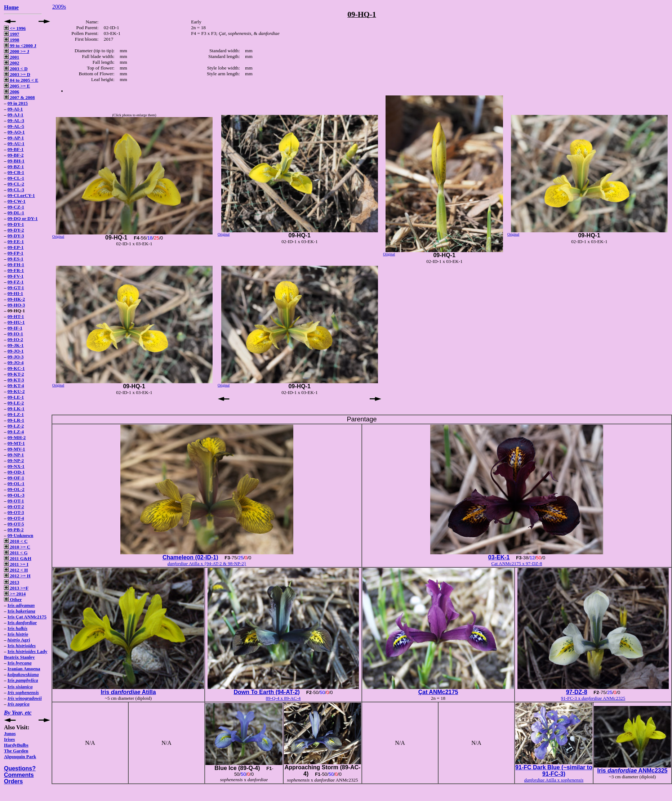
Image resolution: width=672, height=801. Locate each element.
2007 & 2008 (19, 97)
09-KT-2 (16, 374)
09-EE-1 (16, 241)
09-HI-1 (15, 293)
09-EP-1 (16, 247)
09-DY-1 (16, 224)
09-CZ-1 (16, 207)
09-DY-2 (16, 230)
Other (13, 599)
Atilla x (554, 780)
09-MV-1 (16, 449)
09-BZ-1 (16, 167)
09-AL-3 (16, 120)
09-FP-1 (15, 253)
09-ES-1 (15, 259)
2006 (12, 92)
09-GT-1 (16, 288)
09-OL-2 (16, 489)
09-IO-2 (15, 339)
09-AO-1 (16, 132)
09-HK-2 (16, 299)
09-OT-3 (16, 512)
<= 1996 (15, 28)
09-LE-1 (16, 397)
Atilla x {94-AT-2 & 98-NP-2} (207, 563)
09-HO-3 (16, 305)
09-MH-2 (17, 437)
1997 (12, 34)
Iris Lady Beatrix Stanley (26, 654)
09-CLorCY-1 (21, 195)
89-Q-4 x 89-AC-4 (283, 698)
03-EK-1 (499, 557)
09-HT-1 (16, 316)
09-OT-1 (16, 501)
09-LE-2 (16, 403)
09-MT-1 (16, 443)
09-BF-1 (16, 149)
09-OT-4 (16, 518)
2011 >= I (16, 564)
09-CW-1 (17, 201)
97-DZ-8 (577, 692)
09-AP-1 (16, 138)
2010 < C (16, 541)
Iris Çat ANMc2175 (27, 617)
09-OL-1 (16, 484)
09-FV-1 (16, 276)
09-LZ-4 (16, 432)
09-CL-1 (16, 178)
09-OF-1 (16, 478)
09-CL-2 (16, 184)
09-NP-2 (16, 460)
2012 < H (16, 570)
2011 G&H (18, 558)
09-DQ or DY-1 (23, 218)
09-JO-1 (16, 351)
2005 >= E (17, 86)
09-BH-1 (16, 161)
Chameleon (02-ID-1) (190, 557)
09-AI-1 (15, 109)
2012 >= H (17, 576)
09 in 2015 (18, 103)
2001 (12, 57)
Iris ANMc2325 (632, 771)
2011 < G (16, 553)
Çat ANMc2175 (438, 692)
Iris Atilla (128, 692)
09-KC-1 (16, 368)
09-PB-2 (16, 530)
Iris (21, 605)
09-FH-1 (16, 265)
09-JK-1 (16, 345)
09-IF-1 (15, 328)
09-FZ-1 (16, 282)
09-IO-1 (15, 334)
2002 (12, 63)
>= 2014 (15, 594)
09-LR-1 (16, 420)
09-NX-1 (16, 466)
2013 (12, 582)
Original (58, 236)
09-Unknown (21, 535)
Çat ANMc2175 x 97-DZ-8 (517, 563)
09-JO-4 (16, 363)
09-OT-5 (16, 524)
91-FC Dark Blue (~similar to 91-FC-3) (554, 771)
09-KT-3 (16, 380)
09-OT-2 (16, 507)
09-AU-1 (16, 144)
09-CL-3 (16, 190)
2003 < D (16, 69)
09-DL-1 (16, 213)
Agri (19, 640)
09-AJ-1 (15, 115)
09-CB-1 (16, 172)
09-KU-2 (16, 391)
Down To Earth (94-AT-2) (267, 692)
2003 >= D (17, 74)
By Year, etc (18, 713)
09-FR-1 (16, 270)
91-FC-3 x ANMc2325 (593, 698)
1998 (12, 40)
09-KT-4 (16, 386)
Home (11, 7)
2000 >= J (17, 51)
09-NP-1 (16, 455)
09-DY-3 (16, 236)
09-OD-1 (16, 472)
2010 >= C (17, 547)
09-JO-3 (16, 357)
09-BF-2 (16, 155)
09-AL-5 (16, 126)
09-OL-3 (16, 495)
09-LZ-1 (16, 414)
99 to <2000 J (20, 46)
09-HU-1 (16, 322)
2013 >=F (16, 588)
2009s (59, 7)
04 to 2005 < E (21, 80)
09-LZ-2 (16, 426)
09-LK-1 (16, 409)
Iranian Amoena (24, 669)
